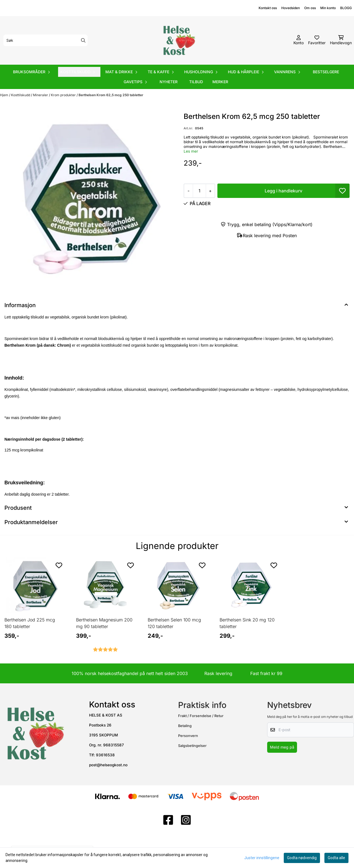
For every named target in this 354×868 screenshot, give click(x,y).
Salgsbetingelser (192, 746)
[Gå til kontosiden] (299, 40)
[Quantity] (199, 191)
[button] (342, 191)
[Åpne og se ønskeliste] (317, 40)
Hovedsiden (291, 8)
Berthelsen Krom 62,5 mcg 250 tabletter (111, 95)
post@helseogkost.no (108, 765)
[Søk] (45, 40)
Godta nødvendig (302, 858)
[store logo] (179, 40)
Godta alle (336, 858)
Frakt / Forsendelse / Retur (201, 716)
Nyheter (169, 82)
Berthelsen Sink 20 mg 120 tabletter (247, 623)
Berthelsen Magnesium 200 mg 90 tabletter (104, 623)
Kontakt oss (268, 8)
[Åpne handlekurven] (341, 40)
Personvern (188, 736)
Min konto (328, 8)
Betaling (185, 726)
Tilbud (196, 82)
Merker (220, 82)
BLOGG (346, 8)
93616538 (105, 755)
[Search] (83, 40)
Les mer (191, 151)
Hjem (5, 95)
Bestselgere (326, 72)
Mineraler (41, 95)
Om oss (310, 8)
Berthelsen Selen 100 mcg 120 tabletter (174, 623)
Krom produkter (64, 95)
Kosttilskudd (21, 95)
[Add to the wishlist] (59, 565)
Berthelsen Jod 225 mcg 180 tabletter (30, 623)
